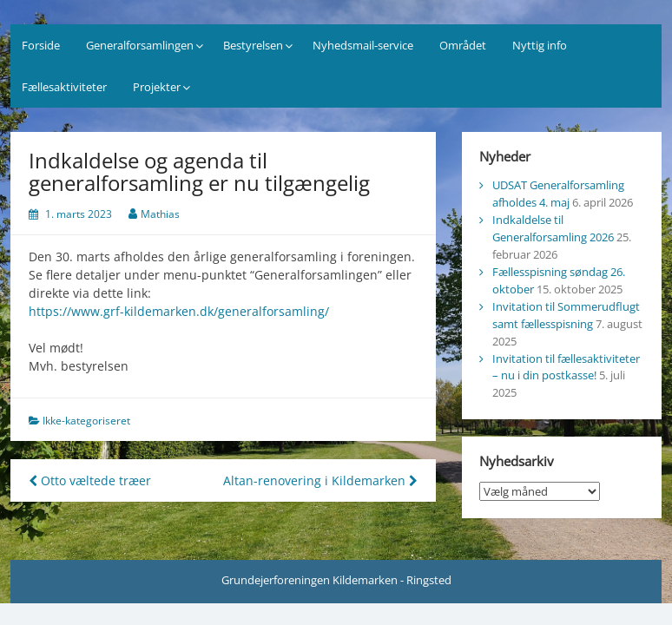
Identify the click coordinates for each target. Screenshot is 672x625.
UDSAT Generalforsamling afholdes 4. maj (558, 194)
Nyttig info (540, 45)
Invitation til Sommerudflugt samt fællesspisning (566, 315)
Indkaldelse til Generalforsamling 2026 (553, 228)
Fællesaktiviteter (64, 87)
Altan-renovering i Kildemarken (320, 480)
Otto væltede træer (90, 480)
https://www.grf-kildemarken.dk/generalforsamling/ (179, 311)
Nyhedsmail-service (363, 45)
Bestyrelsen (253, 45)
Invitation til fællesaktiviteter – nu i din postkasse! (566, 367)
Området (463, 45)
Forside (41, 45)
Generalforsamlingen (140, 45)
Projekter (157, 87)
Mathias (160, 214)
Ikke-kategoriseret (86, 421)
